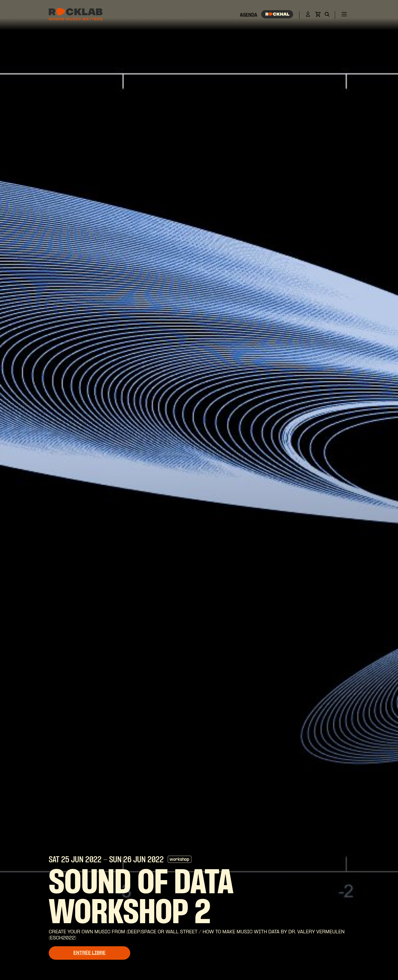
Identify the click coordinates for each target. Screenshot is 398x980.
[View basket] (318, 16)
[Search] (327, 15)
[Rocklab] (76, 15)
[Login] (308, 15)
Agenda (248, 15)
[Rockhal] (277, 15)
